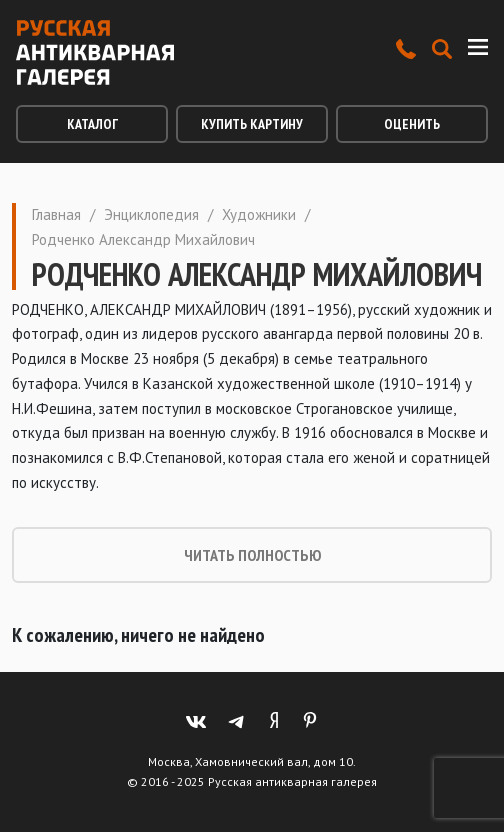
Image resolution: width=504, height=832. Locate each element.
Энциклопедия (151, 214)
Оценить (412, 124)
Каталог (92, 124)
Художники (259, 214)
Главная (56, 214)
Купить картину (252, 124)
